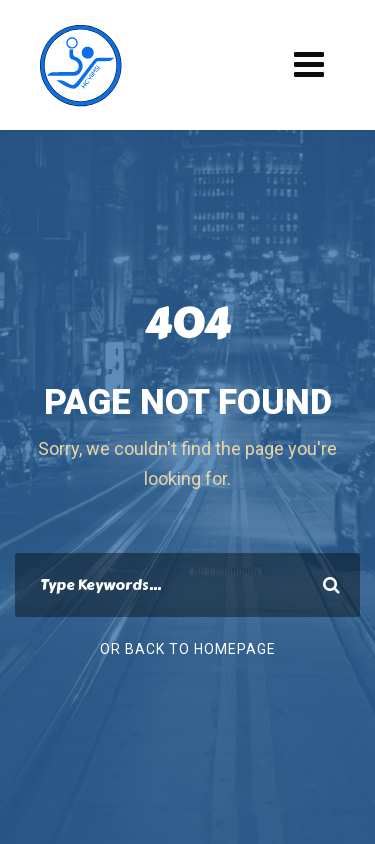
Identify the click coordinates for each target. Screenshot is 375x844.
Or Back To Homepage (188, 649)
